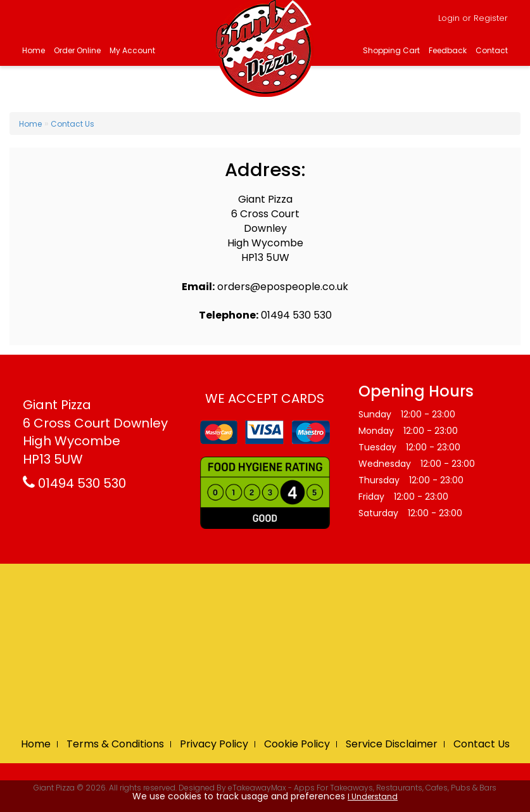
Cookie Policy (297, 744)
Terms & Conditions (115, 744)
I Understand (373, 796)
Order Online (77, 50)
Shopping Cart (391, 50)
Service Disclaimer (392, 744)
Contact (492, 50)
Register (491, 18)
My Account (132, 50)
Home (34, 50)
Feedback (448, 50)
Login (449, 18)
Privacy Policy (214, 744)
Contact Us (73, 124)
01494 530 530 (74, 483)
